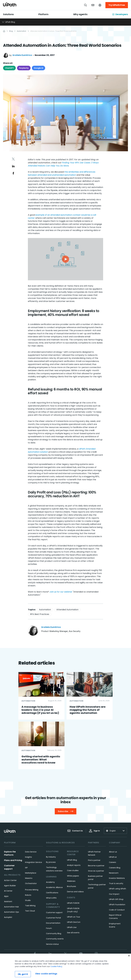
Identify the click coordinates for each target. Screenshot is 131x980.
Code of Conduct (117, 910)
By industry (51, 857)
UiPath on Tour (74, 917)
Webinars (71, 881)
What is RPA (51, 898)
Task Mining (30, 906)
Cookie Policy (56, 974)
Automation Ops (12, 912)
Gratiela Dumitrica (22, 55)
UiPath (72, 927)
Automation (45, 610)
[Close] (129, 963)
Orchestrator (31, 883)
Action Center (10, 880)
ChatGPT (9, 68)
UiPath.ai (113, 857)
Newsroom (114, 873)
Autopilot (8, 917)
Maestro (29, 878)
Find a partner (94, 860)
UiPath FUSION (73, 903)
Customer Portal (53, 918)
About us (113, 852)
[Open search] (86, 5)
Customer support (54, 912)
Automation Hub (11, 907)
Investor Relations (117, 878)
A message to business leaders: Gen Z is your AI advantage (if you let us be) (40, 710)
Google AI (39, 68)
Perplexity (24, 68)
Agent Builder (10, 886)
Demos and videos (75, 892)
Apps (6, 896)
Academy (50, 882)
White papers (73, 876)
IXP (26, 868)
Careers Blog (115, 868)
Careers (113, 862)
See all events (73, 933)
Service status (52, 944)
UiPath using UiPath (118, 889)
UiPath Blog (72, 860)
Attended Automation (67, 610)
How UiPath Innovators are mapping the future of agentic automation (88, 710)
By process (51, 862)
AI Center (8, 891)
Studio (28, 900)
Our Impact (114, 894)
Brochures (72, 886)
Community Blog (54, 933)
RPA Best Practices (40, 614)
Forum (49, 928)
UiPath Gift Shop (116, 899)
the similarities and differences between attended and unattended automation (62, 173)
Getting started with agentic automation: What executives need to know (41, 760)
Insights (28, 857)
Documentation (53, 923)
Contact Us (75, 831)
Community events (55, 939)
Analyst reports (74, 865)
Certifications (52, 893)
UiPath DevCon (74, 922)
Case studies (73, 870)
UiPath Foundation (117, 905)
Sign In (94, 831)
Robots (28, 895)
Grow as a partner (96, 871)
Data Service (31, 852)
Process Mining (32, 890)
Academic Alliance (54, 887)
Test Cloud (30, 911)
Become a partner (96, 866)
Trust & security (116, 883)
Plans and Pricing (13, 860)
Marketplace (31, 873)
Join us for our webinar (61, 592)
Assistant (8, 901)
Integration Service (34, 862)
